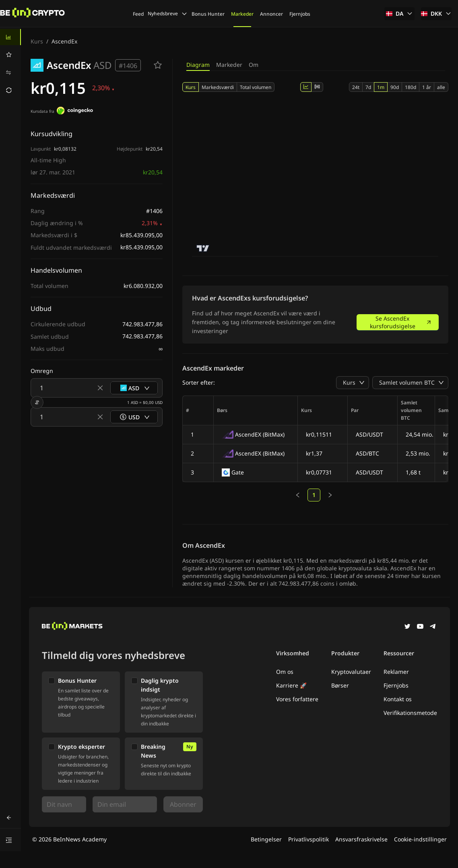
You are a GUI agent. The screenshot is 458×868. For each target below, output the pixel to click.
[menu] (10, 64)
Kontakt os (398, 699)
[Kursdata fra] (75, 112)
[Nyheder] (33, 14)
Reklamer (396, 672)
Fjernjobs (396, 685)
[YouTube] (420, 627)
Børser (340, 685)
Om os (285, 672)
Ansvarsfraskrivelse (361, 839)
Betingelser (266, 839)
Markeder (229, 65)
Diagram (198, 65)
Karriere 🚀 (291, 685)
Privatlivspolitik (308, 839)
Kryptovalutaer (351, 672)
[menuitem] (10, 37)
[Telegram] (433, 627)
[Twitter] (407, 627)
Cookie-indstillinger (420, 839)
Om (254, 65)
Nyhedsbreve (168, 13)
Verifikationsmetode (410, 713)
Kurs (37, 41)
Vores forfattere (297, 699)
